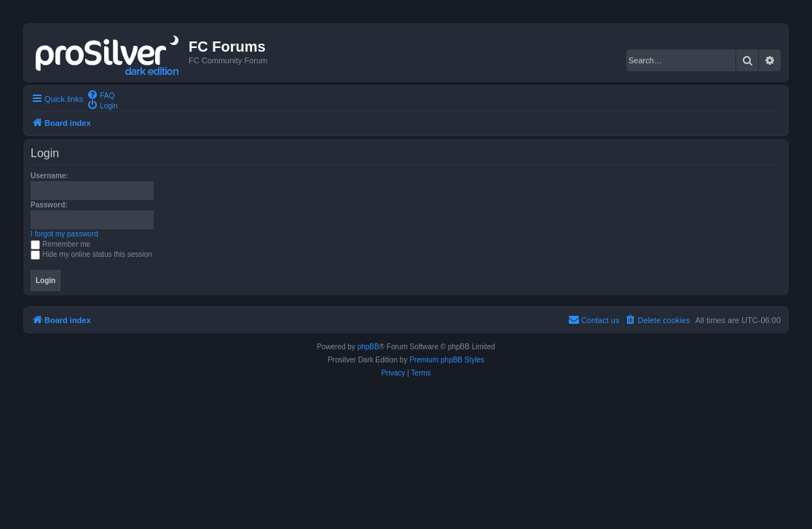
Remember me (60, 244)
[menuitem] (100, 95)
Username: (50, 176)
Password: (49, 205)
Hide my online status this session (91, 254)
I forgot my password (64, 234)
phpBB (368, 347)
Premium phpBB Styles (447, 360)
